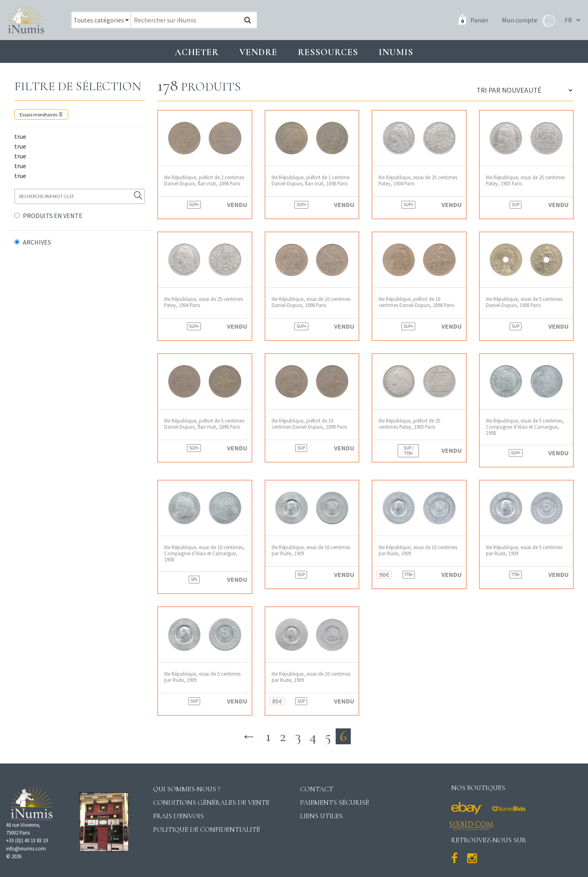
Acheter (197, 52)
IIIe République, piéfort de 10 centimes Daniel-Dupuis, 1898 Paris (416, 302)
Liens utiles (321, 816)
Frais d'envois (178, 816)
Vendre (258, 52)
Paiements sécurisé (335, 802)
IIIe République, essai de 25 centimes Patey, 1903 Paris (525, 180)
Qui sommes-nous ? (187, 789)
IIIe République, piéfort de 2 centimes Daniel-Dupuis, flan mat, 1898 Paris (204, 180)
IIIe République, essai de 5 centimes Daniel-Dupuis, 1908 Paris (524, 302)
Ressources (328, 52)
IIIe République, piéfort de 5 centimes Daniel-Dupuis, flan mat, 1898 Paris (204, 424)
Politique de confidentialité (207, 829)
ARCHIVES (37, 242)
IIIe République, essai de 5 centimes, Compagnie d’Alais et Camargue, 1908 (525, 427)
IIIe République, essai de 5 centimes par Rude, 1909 (524, 550)
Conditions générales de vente (211, 802)
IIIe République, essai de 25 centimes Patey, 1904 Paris (418, 180)
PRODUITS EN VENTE (53, 216)
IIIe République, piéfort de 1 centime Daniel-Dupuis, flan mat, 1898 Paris (311, 180)
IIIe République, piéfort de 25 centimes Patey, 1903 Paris (409, 424)
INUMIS (396, 52)
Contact (317, 789)
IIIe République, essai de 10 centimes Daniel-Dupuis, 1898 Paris (311, 302)
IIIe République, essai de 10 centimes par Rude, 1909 (311, 550)
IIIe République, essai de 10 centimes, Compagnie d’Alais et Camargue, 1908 (204, 554)
